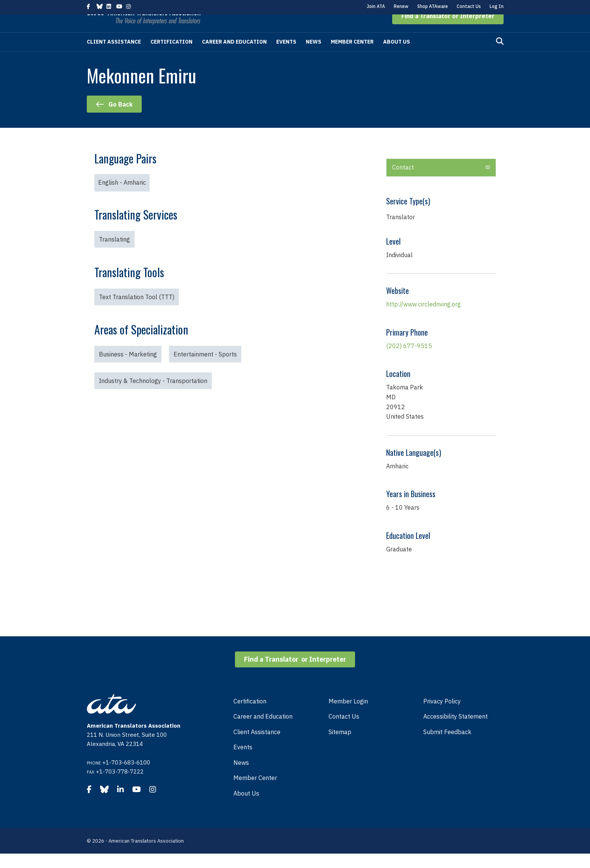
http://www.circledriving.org (423, 319)
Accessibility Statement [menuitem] (455, 731)
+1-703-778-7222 (120, 786)
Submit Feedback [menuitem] (447, 746)
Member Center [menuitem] (255, 792)
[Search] (500, 56)
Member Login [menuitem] (348, 716)
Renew (401, 6)
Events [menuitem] (243, 761)
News (314, 56)
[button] (448, 30)
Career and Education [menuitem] (263, 731)
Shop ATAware (433, 6)
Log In (497, 6)
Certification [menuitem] (250, 716)
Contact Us (469, 6)
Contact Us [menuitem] (344, 731)
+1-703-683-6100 (126, 777)
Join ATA (376, 6)
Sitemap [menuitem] (340, 746)
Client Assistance (114, 56)
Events (286, 56)
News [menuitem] (241, 777)
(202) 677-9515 (409, 360)
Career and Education (234, 56)
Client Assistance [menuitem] (257, 746)
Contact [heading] (403, 182)
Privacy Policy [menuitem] (442, 716)
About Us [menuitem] (246, 808)
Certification (171, 56)
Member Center (352, 56)
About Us (397, 56)
